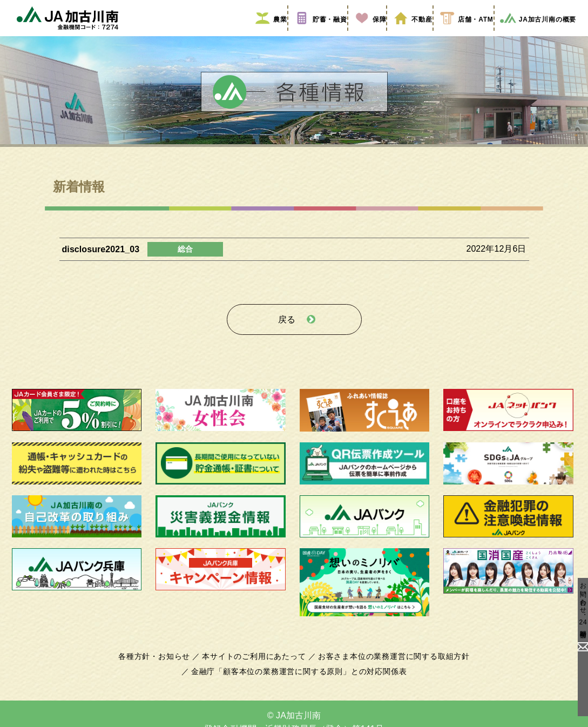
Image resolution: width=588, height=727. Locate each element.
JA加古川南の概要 (534, 34)
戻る (287, 330)
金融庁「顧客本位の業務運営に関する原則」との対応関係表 (299, 679)
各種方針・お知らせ (161, 664)
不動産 (407, 34)
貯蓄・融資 (316, 34)
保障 (365, 34)
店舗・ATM (461, 34)
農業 (267, 34)
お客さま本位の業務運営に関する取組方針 (390, 664)
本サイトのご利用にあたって (256, 664)
